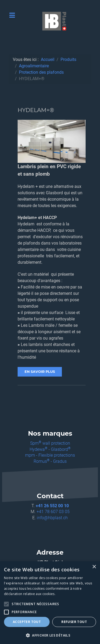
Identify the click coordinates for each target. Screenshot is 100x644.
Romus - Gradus (50, 461)
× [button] (94, 567)
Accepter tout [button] (27, 622)
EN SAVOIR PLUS (40, 372)
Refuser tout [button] (74, 622)
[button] (50, 635)
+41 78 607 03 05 (53, 512)
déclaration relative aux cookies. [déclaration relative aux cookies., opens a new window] (30, 594)
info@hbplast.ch (52, 518)
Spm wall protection (50, 443)
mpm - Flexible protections (50, 455)
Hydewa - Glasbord (50, 449)
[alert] (50, 603)
